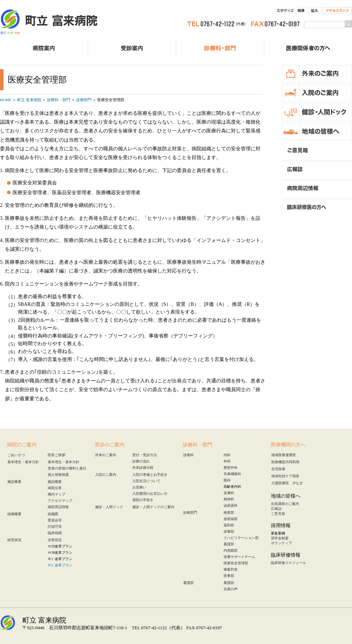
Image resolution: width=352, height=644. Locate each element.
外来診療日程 (143, 468)
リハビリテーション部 (241, 538)
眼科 (227, 480)
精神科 (229, 499)
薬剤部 (229, 525)
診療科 (188, 455)
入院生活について (146, 481)
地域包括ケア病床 (285, 476)
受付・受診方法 (145, 455)
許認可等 (55, 527)
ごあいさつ (16, 455)
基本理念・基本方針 (23, 462)
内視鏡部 (231, 550)
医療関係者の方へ (308, 48)
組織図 (53, 514)
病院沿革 (55, 488)
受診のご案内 (132, 48)
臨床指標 (55, 533)
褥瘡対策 (231, 569)
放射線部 (231, 519)
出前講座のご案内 (285, 504)
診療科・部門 (220, 48)
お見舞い (139, 487)
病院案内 (44, 48)
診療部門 (190, 512)
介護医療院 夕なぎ (287, 483)
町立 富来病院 (49, 23)
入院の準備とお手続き (150, 475)
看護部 (229, 544)
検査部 (229, 512)
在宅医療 (278, 469)
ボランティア (281, 543)
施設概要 (14, 482)
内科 (227, 455)
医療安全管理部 (236, 563)
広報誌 (276, 509)
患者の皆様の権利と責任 (67, 468)
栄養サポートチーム (239, 557)
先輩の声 (231, 589)
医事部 (229, 576)
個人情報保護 (58, 475)
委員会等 (55, 520)
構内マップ (57, 494)
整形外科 (231, 468)
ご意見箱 (278, 514)
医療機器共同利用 (285, 462)
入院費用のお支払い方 (150, 494)
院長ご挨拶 (57, 455)
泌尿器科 (231, 505)
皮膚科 (229, 493)
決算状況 (55, 540)
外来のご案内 (106, 455)
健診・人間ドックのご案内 (153, 507)
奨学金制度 (280, 538)
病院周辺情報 (58, 507)
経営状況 (14, 540)
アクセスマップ (337, 11)
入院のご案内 (106, 475)
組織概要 (14, 514)
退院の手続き (143, 500)
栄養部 (229, 531)
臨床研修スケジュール (288, 563)
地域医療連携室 (284, 455)
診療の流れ (141, 461)
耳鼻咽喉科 (232, 474)
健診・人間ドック (109, 507)
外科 (227, 461)
